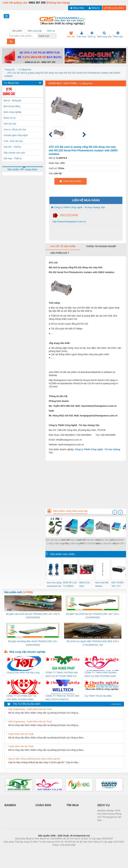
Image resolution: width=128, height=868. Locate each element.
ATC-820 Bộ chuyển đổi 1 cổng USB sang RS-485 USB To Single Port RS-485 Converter (57, 542)
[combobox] (55, 36)
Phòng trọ (44, 850)
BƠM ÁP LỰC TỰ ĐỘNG (70, 584)
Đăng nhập (77, 8)
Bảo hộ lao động (12, 106)
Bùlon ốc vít (10, 118)
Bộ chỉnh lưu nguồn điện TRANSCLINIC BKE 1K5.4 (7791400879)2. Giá (93, 643)
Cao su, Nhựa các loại (15, 129)
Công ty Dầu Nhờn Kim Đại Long (23, 673)
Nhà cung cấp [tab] (35, 31)
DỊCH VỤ (104, 805)
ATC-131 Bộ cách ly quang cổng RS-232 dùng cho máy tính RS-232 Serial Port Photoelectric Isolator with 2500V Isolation (106, 542)
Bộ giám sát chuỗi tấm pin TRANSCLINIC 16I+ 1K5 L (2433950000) (93, 616)
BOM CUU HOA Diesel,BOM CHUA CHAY (86, 585)
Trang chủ (10, 70)
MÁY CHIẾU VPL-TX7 (118, 584)
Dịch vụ (92, 35)
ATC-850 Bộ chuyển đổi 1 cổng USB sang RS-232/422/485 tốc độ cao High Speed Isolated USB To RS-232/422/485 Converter (74, 542)
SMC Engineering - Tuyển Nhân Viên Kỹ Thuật (30, 709)
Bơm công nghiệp (13, 112)
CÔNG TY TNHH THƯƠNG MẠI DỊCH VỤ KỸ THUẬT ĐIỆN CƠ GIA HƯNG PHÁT (62, 675)
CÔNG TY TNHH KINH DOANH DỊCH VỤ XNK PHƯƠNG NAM (101, 674)
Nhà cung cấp (104, 35)
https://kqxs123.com (79, 850)
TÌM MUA (73, 805)
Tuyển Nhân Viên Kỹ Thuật (21, 734)
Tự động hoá (25, 70)
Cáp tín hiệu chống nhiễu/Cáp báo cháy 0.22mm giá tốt (34, 759)
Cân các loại (10, 124)
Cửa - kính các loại (13, 141)
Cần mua (82, 35)
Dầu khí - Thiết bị (12, 147)
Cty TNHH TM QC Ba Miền (98, 696)
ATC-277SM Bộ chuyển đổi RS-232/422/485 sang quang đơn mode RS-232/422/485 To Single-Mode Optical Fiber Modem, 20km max (90, 542)
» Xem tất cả (116, 704)
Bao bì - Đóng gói (13, 100)
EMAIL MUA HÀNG (71, 181)
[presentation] (115, 512)
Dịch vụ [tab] (51, 31)
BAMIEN (10, 805)
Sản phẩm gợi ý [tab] (60, 253)
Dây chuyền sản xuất (14, 153)
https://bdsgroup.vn (60, 850)
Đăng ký (94, 8)
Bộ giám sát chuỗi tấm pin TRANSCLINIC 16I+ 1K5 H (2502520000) (33, 616)
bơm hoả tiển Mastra (102, 584)
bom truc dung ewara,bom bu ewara (54, 585)
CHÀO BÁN (43, 805)
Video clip (118, 35)
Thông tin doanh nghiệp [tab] (101, 246)
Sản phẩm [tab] (17, 31)
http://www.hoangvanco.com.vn (69, 221)
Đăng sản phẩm (114, 8)
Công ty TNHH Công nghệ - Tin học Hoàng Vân (78, 207)
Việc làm (71, 35)
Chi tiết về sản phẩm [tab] (63, 246)
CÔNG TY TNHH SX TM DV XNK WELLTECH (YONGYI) (62, 698)
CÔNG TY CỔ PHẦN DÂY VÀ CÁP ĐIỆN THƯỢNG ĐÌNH (21, 698)
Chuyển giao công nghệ (16, 135)
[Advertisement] (86, 483)
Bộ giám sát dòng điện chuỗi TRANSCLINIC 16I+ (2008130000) (33, 643)
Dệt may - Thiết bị (13, 158)
